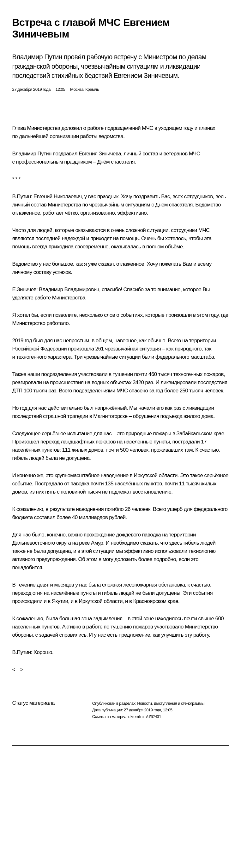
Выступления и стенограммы (179, 703)
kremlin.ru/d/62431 (146, 717)
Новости (144, 703)
